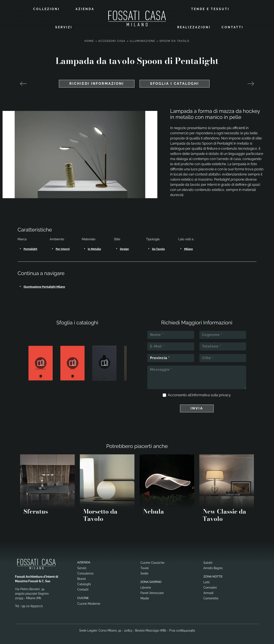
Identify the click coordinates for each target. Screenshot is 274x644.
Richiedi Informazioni (97, 84)
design (124, 249)
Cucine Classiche (152, 563)
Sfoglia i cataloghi (175, 84)
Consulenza (85, 573)
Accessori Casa (112, 41)
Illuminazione (142, 41)
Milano (188, 249)
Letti (206, 582)
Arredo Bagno (213, 568)
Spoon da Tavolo (174, 41)
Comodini (210, 588)
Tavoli (144, 568)
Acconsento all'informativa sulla (199, 395)
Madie (145, 598)
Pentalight (30, 249)
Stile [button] (117, 239)
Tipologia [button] (153, 239)
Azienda (85, 9)
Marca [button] (22, 239)
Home (89, 41)
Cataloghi (84, 584)
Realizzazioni (194, 27)
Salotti (208, 563)
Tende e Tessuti (210, 9)
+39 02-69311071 (32, 606)
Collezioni (46, 9)
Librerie (146, 588)
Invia (197, 408)
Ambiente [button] (57, 239)
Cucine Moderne (89, 604)
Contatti (232, 27)
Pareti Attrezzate (152, 593)
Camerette (211, 598)
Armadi (208, 593)
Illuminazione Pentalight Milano (44, 287)
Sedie (144, 573)
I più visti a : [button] (186, 239)
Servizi (64, 27)
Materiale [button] (89, 239)
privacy (225, 395)
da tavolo (158, 249)
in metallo (94, 249)
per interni (63, 249)
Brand (81, 579)
